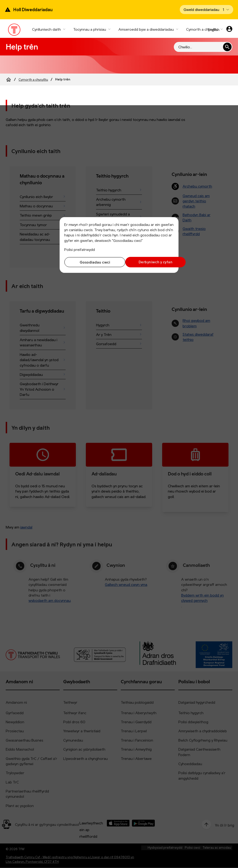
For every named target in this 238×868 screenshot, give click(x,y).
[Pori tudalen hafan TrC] (14, 31)
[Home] (9, 80)
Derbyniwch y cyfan (147, 262)
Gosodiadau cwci (90, 262)
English (214, 30)
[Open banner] (206, 10)
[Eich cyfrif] (229, 30)
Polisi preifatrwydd (80, 249)
